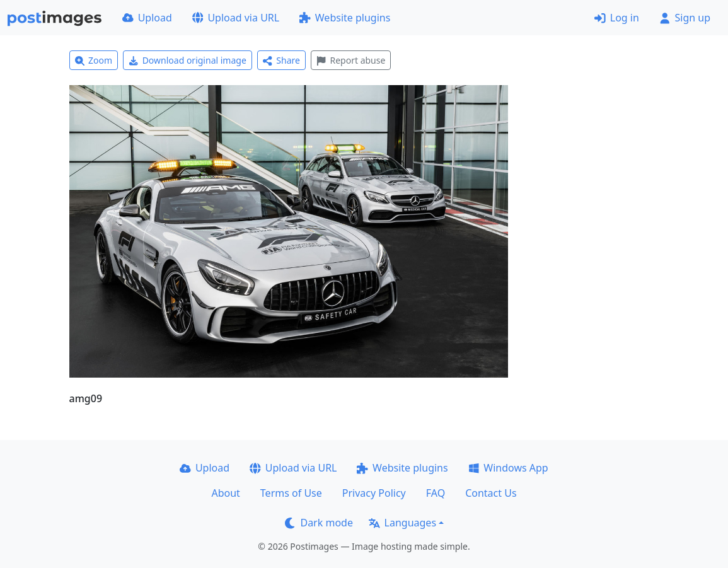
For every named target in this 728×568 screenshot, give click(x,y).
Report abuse (351, 60)
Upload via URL (236, 18)
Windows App (508, 468)
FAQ (436, 493)
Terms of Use (291, 493)
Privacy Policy (374, 493)
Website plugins (345, 18)
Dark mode (319, 523)
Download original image (188, 60)
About (225, 493)
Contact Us (491, 493)
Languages (402, 523)
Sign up (685, 18)
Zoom (94, 60)
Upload (147, 18)
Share (281, 60)
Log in (617, 18)
